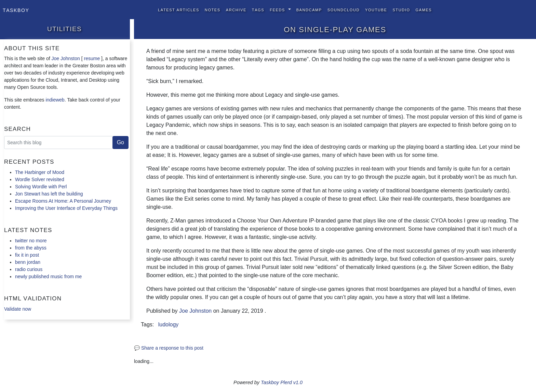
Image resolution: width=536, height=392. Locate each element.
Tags (258, 9)
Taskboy (16, 10)
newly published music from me (48, 276)
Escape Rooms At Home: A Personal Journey (63, 201)
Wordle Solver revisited (40, 179)
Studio (401, 9)
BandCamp (309, 9)
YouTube (376, 9)
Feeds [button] (278, 9)
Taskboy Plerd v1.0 (282, 382)
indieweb (55, 100)
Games (424, 9)
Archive (236, 9)
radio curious (29, 269)
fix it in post (27, 255)
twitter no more (31, 241)
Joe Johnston (66, 58)
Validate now (18, 309)
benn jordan (28, 262)
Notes (213, 9)
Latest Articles (179, 9)
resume (92, 58)
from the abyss (31, 248)
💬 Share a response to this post (169, 348)
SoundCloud (344, 9)
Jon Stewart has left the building (49, 194)
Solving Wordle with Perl (41, 187)
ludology (169, 325)
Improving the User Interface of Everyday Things (66, 208)
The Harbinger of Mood (40, 172)
